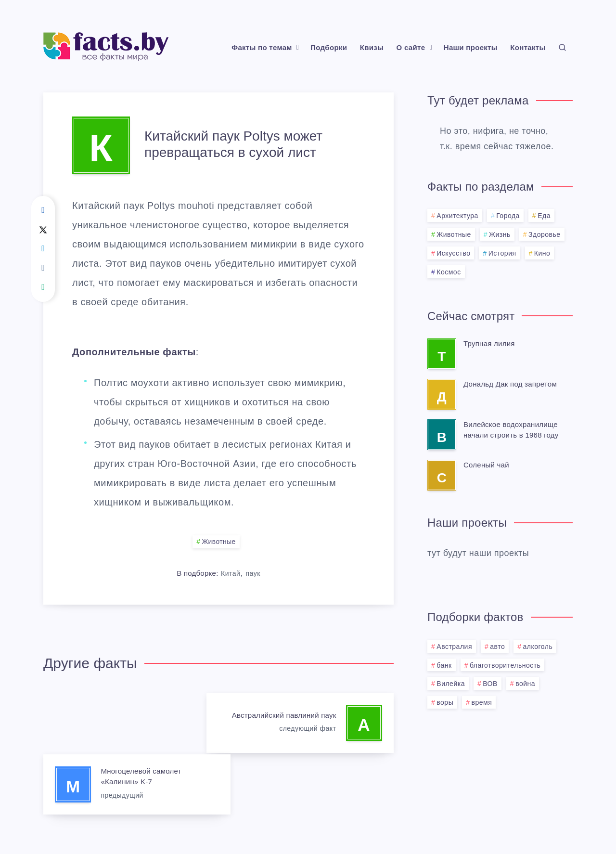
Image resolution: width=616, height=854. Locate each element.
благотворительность (505, 665)
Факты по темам (262, 47)
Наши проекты (471, 47)
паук (253, 573)
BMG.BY (355, 823)
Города (508, 216)
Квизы (372, 47)
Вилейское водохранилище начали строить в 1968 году (511, 430)
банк (444, 665)
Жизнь (500, 234)
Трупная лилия (489, 343)
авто (497, 647)
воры (445, 702)
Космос (449, 272)
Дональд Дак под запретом (510, 384)
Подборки (329, 47)
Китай (231, 573)
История (502, 253)
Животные (219, 542)
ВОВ (490, 684)
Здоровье (545, 234)
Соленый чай (486, 465)
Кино (542, 253)
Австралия (454, 647)
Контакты (528, 47)
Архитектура (457, 216)
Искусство (453, 253)
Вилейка (451, 684)
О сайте (411, 47)
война (525, 684)
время (482, 702)
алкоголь (538, 647)
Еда (544, 216)
